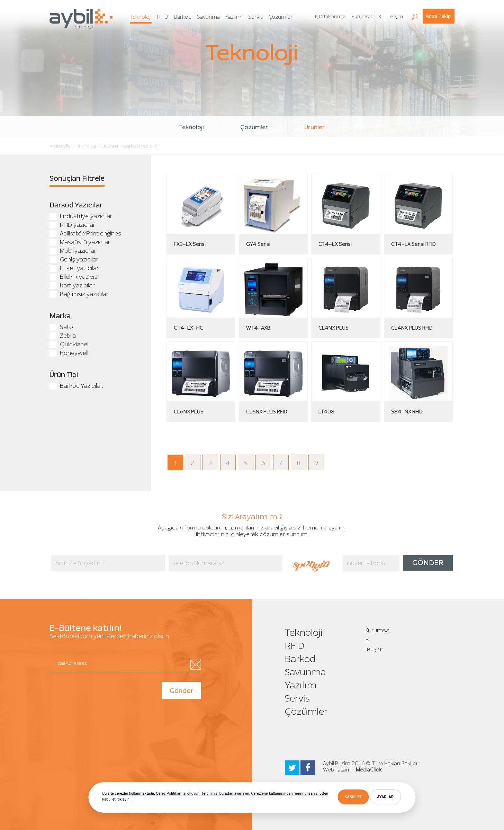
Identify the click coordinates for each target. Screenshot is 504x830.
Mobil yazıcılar (73, 251)
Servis (297, 698)
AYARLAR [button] (385, 797)
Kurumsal (377, 630)
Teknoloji (191, 127)
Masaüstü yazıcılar (80, 242)
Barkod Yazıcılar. (76, 386)
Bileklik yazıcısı (74, 277)
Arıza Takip (438, 16)
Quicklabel (69, 344)
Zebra (63, 336)
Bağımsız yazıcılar (79, 294)
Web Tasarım (339, 770)
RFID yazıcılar (72, 225)
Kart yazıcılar (72, 285)
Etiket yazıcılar (74, 268)
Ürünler (314, 127)
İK (379, 16)
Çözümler (254, 127)
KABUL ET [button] (353, 797)
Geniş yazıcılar (74, 259)
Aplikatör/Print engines (85, 233)
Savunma (305, 672)
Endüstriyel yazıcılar (81, 216)
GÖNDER (428, 563)
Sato (61, 327)
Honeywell (69, 353)
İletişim (374, 649)
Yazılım (301, 685)
